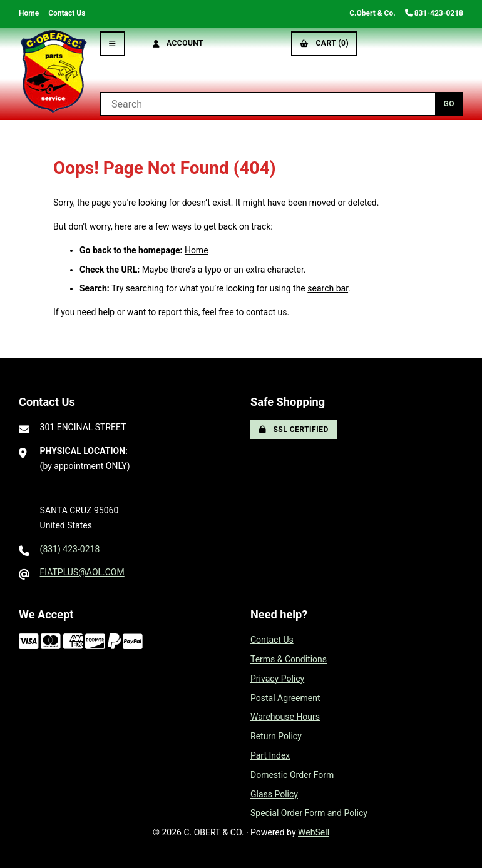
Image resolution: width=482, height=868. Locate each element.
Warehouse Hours (285, 717)
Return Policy (276, 736)
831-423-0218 (434, 13)
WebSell (314, 832)
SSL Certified (294, 430)
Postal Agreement (285, 698)
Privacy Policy (277, 679)
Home (29, 13)
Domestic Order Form (292, 775)
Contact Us (67, 13)
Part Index (270, 755)
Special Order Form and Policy (309, 813)
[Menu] (113, 44)
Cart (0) (324, 43)
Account (178, 43)
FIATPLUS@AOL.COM (82, 572)
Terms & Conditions (289, 659)
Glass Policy (274, 794)
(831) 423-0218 (70, 549)
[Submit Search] (449, 104)
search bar (328, 288)
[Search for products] (268, 104)
